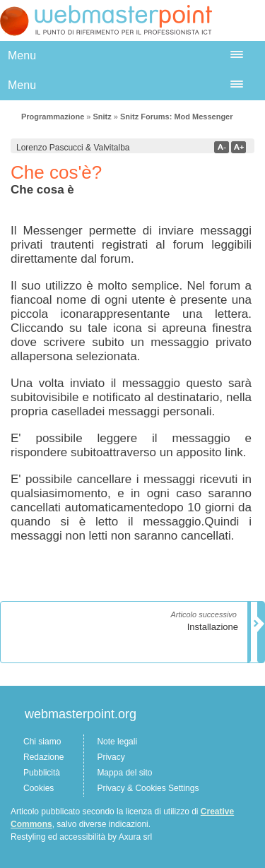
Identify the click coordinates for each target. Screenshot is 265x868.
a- (222, 147)
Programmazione (53, 117)
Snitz (102, 117)
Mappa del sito (124, 773)
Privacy (111, 757)
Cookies (39, 788)
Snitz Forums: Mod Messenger (177, 117)
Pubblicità (42, 773)
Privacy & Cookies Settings (148, 788)
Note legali (117, 742)
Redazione (43, 757)
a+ (238, 147)
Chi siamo (42, 742)
